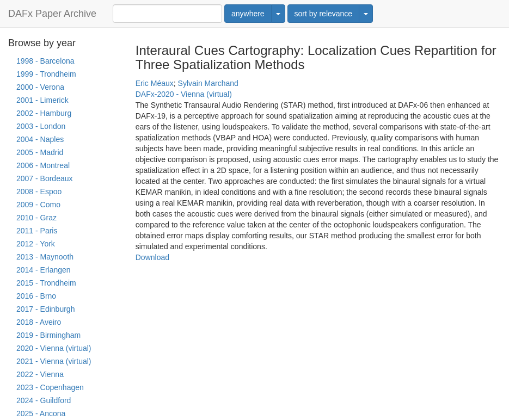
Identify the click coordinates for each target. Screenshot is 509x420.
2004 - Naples (40, 139)
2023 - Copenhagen (50, 387)
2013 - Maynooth (45, 257)
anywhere (248, 14)
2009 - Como (38, 205)
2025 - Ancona (41, 413)
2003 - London (41, 126)
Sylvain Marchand (208, 83)
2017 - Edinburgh (45, 309)
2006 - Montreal (43, 165)
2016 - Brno (36, 296)
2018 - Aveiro (39, 322)
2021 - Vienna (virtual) (54, 361)
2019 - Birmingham (48, 335)
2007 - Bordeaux (45, 178)
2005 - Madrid (40, 152)
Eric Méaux (155, 83)
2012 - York (36, 244)
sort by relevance (324, 14)
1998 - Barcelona (45, 61)
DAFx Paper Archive (52, 14)
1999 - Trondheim (46, 74)
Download (152, 257)
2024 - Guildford (44, 400)
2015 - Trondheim (46, 283)
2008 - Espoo (39, 192)
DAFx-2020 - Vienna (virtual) (184, 94)
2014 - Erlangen (44, 270)
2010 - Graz (36, 218)
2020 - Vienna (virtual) (54, 348)
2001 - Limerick (42, 100)
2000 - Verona (40, 87)
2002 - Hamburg (44, 113)
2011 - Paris (37, 231)
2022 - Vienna (40, 374)
